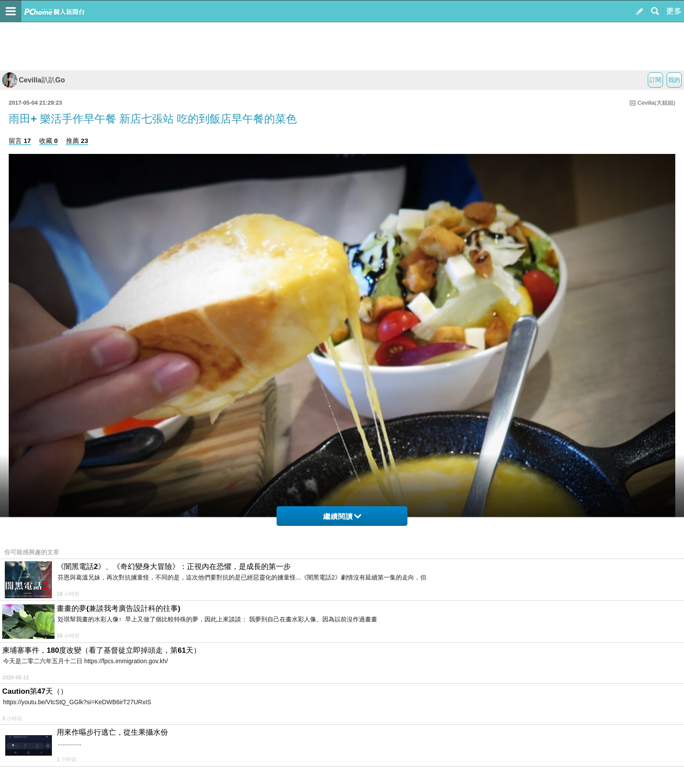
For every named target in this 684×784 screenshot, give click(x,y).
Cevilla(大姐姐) (656, 103)
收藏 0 (49, 141)
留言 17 (20, 141)
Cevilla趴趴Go (34, 80)
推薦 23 (77, 141)
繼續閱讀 (342, 516)
